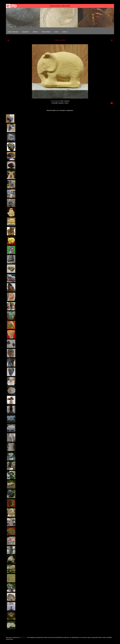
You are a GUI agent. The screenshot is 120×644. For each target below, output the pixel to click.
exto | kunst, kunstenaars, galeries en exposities (12, 6)
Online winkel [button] (46, 32)
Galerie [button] (36, 32)
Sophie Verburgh (55, 6)
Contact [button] (65, 32)
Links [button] (57, 32)
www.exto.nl (23, 637)
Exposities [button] (26, 32)
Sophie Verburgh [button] (13, 32)
